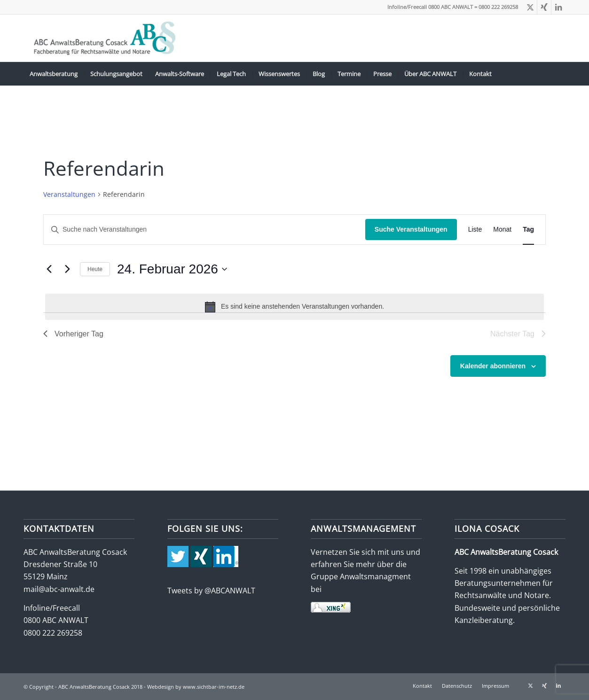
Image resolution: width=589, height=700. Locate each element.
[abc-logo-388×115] (103, 38)
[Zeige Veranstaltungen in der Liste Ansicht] (475, 229)
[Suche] (559, 74)
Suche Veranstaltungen (411, 229)
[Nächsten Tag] (67, 269)
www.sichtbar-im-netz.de (214, 687)
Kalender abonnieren (493, 366)
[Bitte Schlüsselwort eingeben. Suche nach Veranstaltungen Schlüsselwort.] (204, 229)
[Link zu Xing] (544, 7)
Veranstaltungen (69, 194)
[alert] (294, 307)
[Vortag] (49, 269)
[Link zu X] (530, 7)
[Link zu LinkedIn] (558, 7)
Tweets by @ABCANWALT (211, 591)
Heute (95, 269)
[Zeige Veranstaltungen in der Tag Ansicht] (528, 229)
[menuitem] (54, 74)
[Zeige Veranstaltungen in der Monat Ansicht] (502, 229)
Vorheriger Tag (73, 334)
